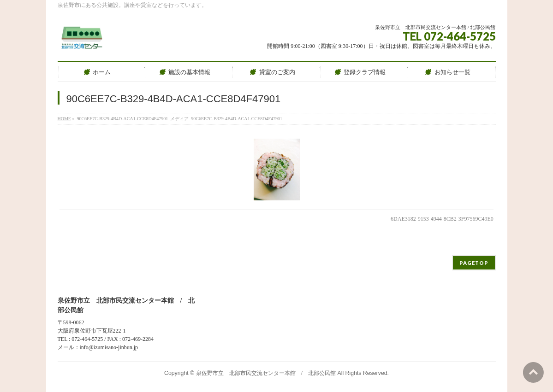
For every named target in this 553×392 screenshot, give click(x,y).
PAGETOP (474, 263)
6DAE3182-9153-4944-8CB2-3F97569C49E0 (442, 219)
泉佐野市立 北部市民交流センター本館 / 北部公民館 (266, 373)
